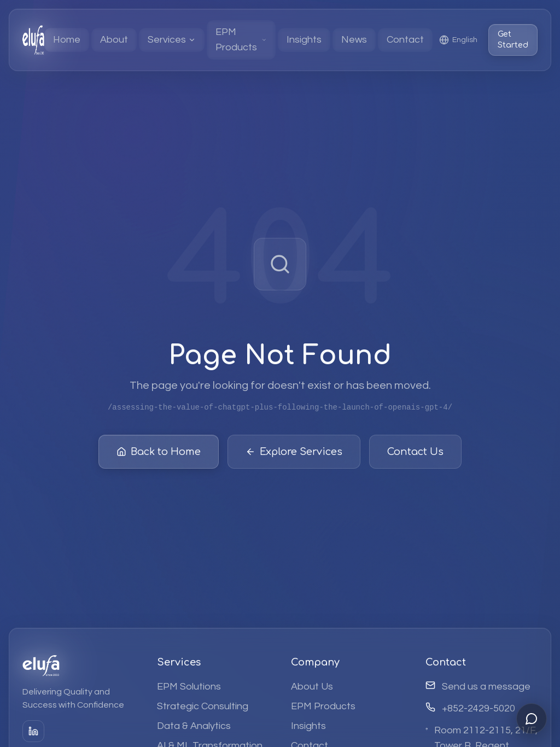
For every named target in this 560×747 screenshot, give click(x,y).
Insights (308, 726)
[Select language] (458, 40)
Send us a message (486, 687)
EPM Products (323, 706)
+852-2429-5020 (479, 708)
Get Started (513, 40)
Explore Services (294, 454)
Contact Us (415, 454)
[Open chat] (532, 719)
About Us (312, 687)
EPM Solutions (189, 687)
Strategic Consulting (203, 706)
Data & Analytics (194, 726)
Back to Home (159, 454)
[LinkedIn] (33, 731)
